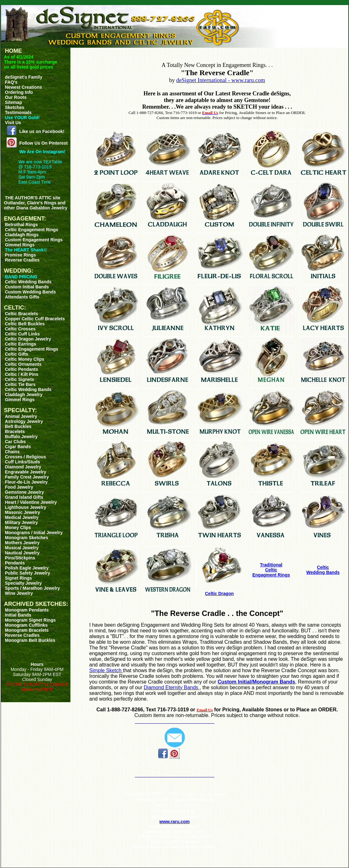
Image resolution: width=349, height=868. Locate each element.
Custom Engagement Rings (34, 240)
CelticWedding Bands (323, 570)
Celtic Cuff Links (22, 334)
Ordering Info (19, 92)
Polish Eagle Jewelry (27, 568)
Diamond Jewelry (23, 467)
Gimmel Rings (20, 245)
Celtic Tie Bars (20, 384)
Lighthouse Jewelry (26, 507)
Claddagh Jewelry (24, 395)
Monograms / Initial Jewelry (34, 533)
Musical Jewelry (22, 548)
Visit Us (13, 123)
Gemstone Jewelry (25, 492)
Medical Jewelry (22, 517)
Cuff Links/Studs (23, 462)
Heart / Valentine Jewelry (31, 502)
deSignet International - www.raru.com (221, 80)
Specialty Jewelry (24, 583)
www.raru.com (175, 822)
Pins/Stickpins (20, 558)
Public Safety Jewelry (28, 573)
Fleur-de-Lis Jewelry (26, 482)
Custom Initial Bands (27, 287)
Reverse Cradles (22, 260)
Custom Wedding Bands (31, 292)
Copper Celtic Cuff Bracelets (35, 319)
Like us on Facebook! (42, 131)
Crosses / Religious (26, 457)
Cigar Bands (18, 447)
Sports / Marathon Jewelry (33, 588)
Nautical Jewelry (22, 553)
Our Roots (16, 97)
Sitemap (14, 102)
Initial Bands (18, 615)
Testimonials (18, 112)
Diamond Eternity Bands (172, 687)
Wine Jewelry (19, 593)
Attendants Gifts (22, 297)
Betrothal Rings (21, 225)
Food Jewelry (19, 487)
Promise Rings (21, 255)
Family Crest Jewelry (27, 477)
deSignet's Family (24, 77)
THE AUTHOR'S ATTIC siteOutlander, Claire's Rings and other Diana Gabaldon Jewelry (36, 203)
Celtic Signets (20, 379)
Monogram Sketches (27, 538)
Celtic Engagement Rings (32, 230)
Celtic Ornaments (23, 364)
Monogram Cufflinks (26, 625)
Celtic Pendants (22, 369)
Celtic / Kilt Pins (22, 374)
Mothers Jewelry (22, 543)
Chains (12, 452)
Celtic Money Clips (25, 359)
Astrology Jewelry (24, 421)
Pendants (15, 563)
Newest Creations (24, 87)
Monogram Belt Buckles (30, 640)
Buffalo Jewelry (21, 437)
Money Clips (18, 527)
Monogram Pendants (27, 610)
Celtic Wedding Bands (28, 282)
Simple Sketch (106, 670)
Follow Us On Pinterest (43, 143)
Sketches (15, 107)
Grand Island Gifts (24, 497)
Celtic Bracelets (22, 314)
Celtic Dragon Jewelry (28, 339)
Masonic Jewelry (23, 512)
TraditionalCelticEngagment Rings (271, 570)
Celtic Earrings (21, 344)
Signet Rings (19, 578)
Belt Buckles (18, 426)
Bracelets (15, 431)
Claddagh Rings (22, 235)
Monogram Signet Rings (30, 620)
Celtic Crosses (20, 329)
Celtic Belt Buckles (25, 324)
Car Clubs (15, 442)
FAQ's (11, 82)
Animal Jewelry (21, 416)
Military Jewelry (21, 522)
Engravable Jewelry (26, 472)
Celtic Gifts (17, 354)
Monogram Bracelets (27, 630)
